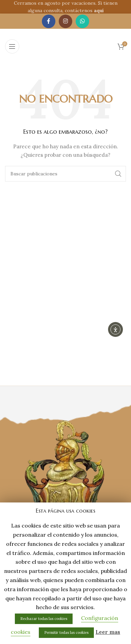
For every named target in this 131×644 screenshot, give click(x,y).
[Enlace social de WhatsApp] (82, 21)
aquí (99, 10)
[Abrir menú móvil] (12, 46)
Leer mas (108, 632)
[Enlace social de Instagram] (65, 21)
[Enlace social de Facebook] (49, 21)
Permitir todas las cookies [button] (66, 632)
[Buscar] (65, 174)
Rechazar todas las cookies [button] (44, 619)
